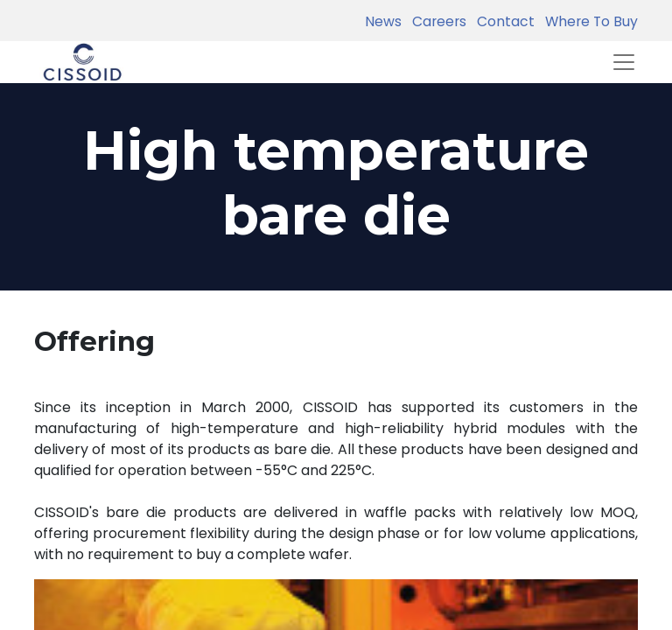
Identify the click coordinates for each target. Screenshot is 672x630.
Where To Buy (588, 21)
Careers (436, 21)
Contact (502, 21)
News (383, 21)
